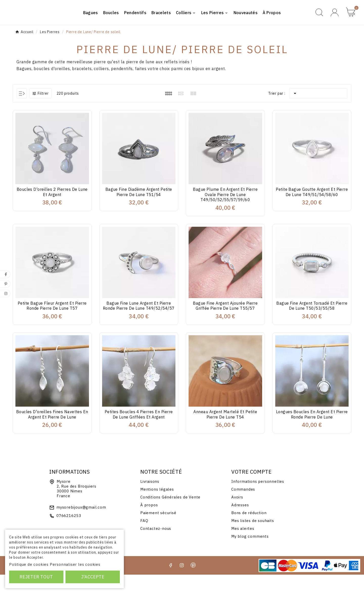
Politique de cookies (29, 564)
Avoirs (237, 528)
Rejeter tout (36, 577)
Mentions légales (157, 521)
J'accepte (93, 577)
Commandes (243, 521)
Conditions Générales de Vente (170, 528)
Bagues (24, 100)
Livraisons (150, 513)
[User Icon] (335, 28)
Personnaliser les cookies (75, 564)
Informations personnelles (258, 513)
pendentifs (122, 100)
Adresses (240, 536)
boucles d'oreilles (52, 100)
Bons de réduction (249, 544)
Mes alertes (243, 560)
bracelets (82, 100)
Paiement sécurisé (158, 544)
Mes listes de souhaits (253, 552)
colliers (101, 100)
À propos (149, 536)
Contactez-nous (156, 560)
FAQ (144, 552)
